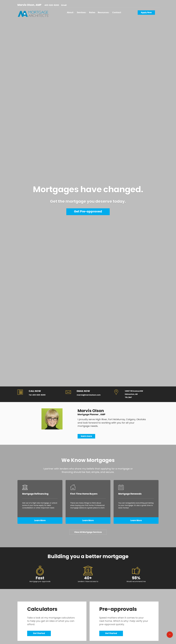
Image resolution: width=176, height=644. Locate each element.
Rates (92, 12)
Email (64, 5)
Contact (117, 12)
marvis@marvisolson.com (89, 395)
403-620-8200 (52, 5)
